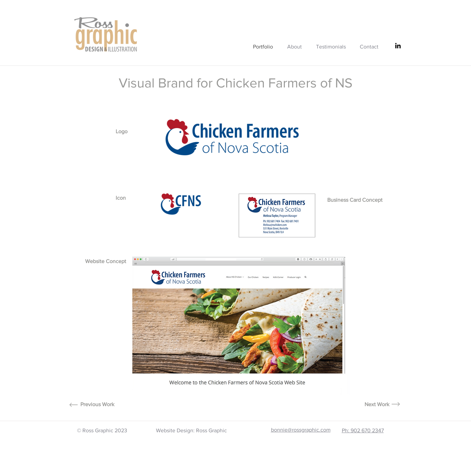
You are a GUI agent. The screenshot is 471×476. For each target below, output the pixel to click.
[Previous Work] (97, 405)
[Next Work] (377, 405)
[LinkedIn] (398, 46)
